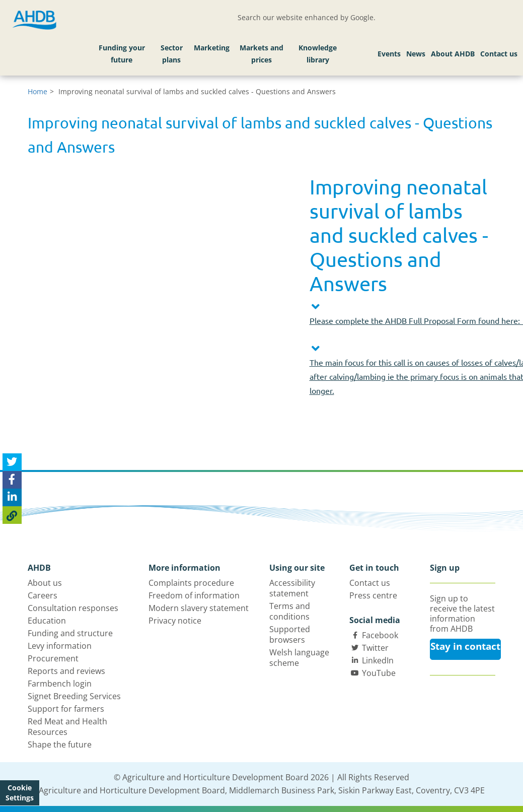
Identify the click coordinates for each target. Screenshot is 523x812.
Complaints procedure (191, 583)
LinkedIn (378, 660)
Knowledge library (318, 54)
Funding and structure (70, 633)
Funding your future (122, 54)
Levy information (60, 646)
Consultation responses (73, 608)
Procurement (53, 658)
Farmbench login (60, 684)
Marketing (212, 48)
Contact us (499, 54)
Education (47, 621)
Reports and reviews (66, 671)
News (416, 54)
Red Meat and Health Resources (67, 727)
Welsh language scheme (299, 658)
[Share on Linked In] (12, 497)
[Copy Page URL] (12, 515)
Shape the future (60, 745)
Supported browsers (290, 634)
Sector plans (172, 54)
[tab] (403, 317)
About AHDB (453, 54)
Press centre (373, 595)
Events (389, 54)
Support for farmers (66, 709)
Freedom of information (194, 595)
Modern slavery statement (199, 608)
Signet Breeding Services (74, 696)
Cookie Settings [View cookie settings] (20, 793)
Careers (43, 595)
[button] (403, 314)
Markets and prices (261, 54)
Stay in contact (465, 646)
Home (38, 91)
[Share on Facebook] (12, 480)
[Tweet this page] (12, 462)
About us (45, 583)
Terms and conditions (290, 611)
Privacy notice (175, 621)
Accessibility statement (292, 588)
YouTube (379, 673)
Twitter (375, 648)
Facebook (380, 635)
